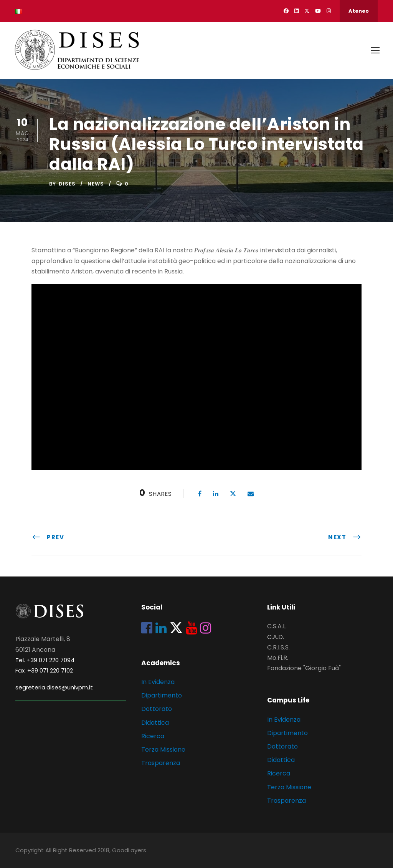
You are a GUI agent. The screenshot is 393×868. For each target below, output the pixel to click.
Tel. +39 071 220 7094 (45, 660)
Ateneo (359, 11)
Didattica (155, 723)
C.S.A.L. (277, 626)
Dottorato (157, 709)
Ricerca (153, 736)
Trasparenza (161, 763)
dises (67, 184)
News (96, 184)
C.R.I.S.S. (278, 647)
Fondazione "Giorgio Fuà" (304, 668)
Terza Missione (163, 750)
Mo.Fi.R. (278, 658)
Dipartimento (162, 695)
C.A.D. (276, 637)
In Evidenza (158, 682)
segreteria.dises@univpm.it (54, 687)
